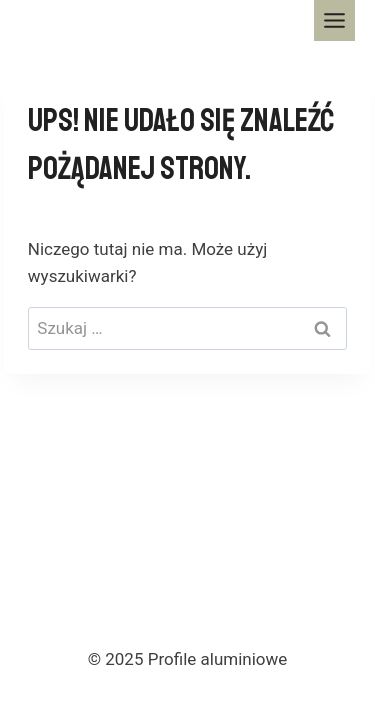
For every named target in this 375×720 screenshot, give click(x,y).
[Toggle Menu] (334, 20)
